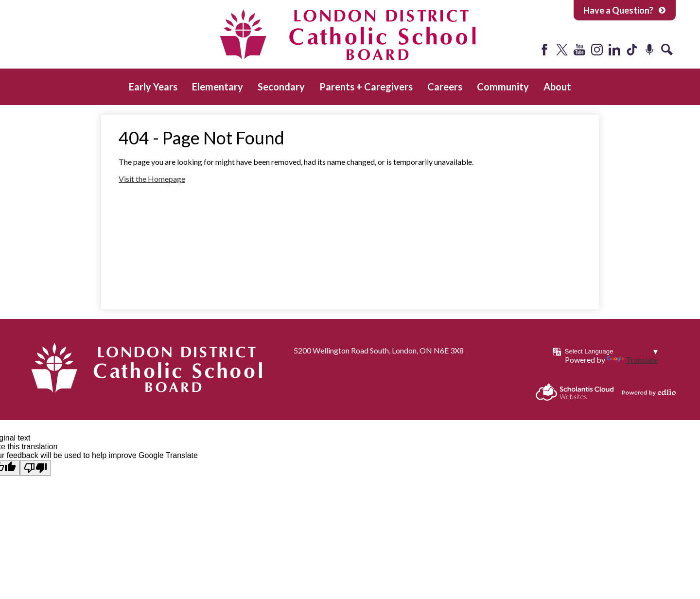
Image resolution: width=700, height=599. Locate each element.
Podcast (649, 50)
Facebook (544, 50)
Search (667, 50)
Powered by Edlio (649, 392)
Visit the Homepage (152, 179)
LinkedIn (614, 50)
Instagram (597, 50)
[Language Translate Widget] (611, 351)
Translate (632, 360)
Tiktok (632, 50)
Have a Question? (625, 10)
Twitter (562, 50)
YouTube (579, 50)
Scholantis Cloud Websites (575, 392)
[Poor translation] (35, 468)
